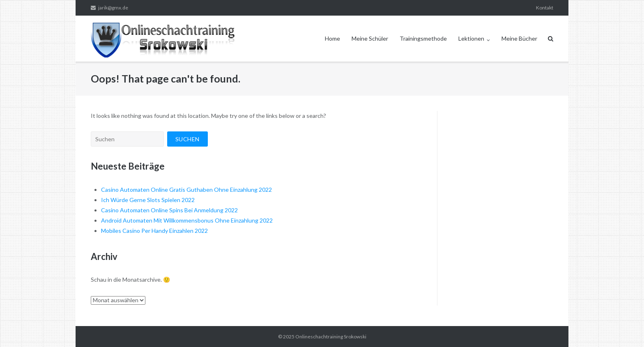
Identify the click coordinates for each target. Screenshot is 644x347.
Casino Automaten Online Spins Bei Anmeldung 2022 (169, 210)
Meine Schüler (370, 38)
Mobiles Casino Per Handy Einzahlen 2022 (154, 231)
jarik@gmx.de (113, 8)
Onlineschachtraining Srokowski (331, 337)
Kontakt (545, 8)
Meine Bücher (519, 38)
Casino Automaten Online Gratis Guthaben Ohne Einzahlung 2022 (186, 190)
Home (332, 38)
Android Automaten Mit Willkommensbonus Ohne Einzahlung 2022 (187, 220)
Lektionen (471, 38)
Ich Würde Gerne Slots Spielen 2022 (148, 200)
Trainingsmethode (423, 38)
